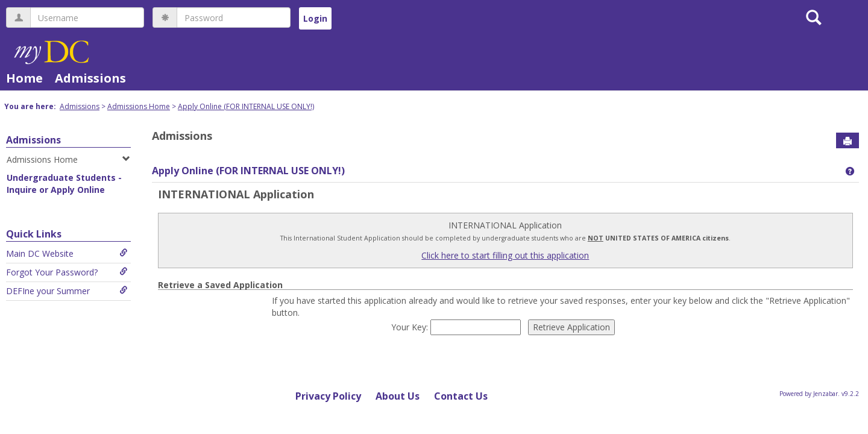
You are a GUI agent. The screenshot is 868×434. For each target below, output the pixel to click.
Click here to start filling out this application (505, 255)
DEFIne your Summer (67, 291)
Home (24, 78)
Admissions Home (139, 106)
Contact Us (461, 396)
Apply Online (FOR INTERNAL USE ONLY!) (246, 106)
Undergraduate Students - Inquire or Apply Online (64, 184)
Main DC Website (67, 253)
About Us (398, 396)
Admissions (90, 78)
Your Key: (411, 327)
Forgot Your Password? (67, 272)
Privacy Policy (328, 396)
